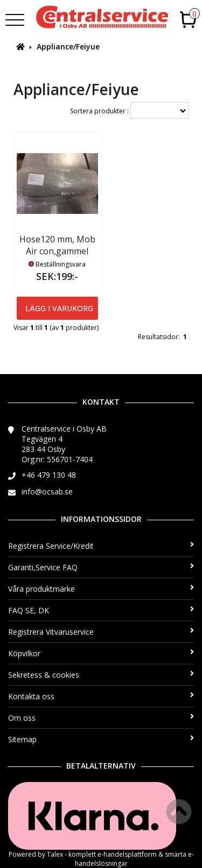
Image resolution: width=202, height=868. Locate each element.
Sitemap (101, 739)
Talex (55, 854)
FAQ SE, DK (101, 610)
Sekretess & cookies (101, 675)
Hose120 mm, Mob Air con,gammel (57, 245)
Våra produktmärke (101, 589)
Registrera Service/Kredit (101, 546)
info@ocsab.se (47, 492)
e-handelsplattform (127, 854)
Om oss (101, 718)
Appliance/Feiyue (68, 46)
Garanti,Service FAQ (101, 567)
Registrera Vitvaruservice (101, 632)
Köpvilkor (101, 653)
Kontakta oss (101, 696)
